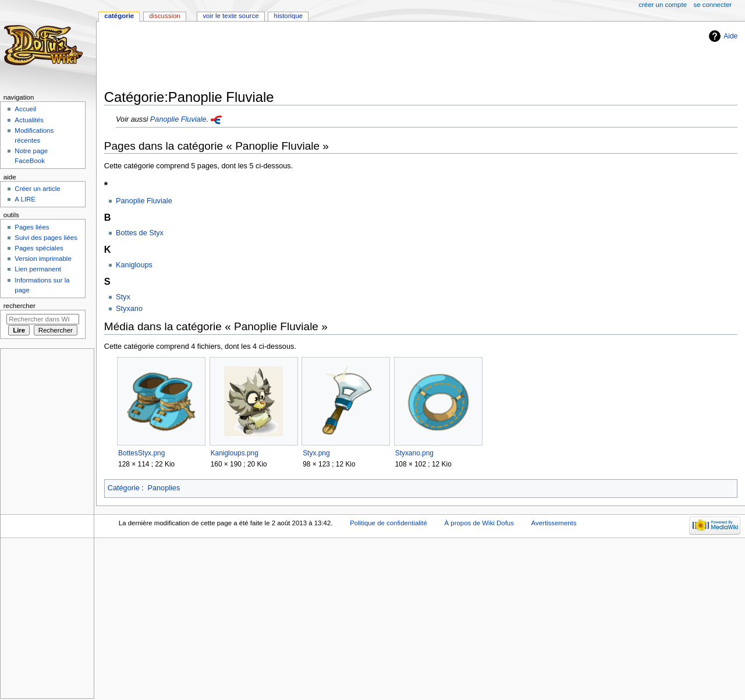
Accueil (25, 109)
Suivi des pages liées (46, 238)
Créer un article (37, 189)
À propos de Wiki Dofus (479, 523)
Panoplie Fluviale (178, 119)
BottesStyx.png (141, 453)
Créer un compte (663, 5)
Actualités (29, 120)
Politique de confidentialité (389, 523)
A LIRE (25, 199)
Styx (123, 297)
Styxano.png (414, 453)
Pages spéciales (39, 248)
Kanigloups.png (235, 453)
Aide (730, 36)
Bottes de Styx (140, 233)
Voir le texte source (230, 16)
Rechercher (19, 306)
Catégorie (124, 488)
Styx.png (316, 453)
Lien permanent (38, 269)
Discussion (164, 16)
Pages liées (32, 227)
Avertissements (554, 523)
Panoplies (164, 488)
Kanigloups (134, 265)
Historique (289, 16)
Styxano (129, 309)
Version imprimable (43, 259)
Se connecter (713, 5)
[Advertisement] (316, 56)
